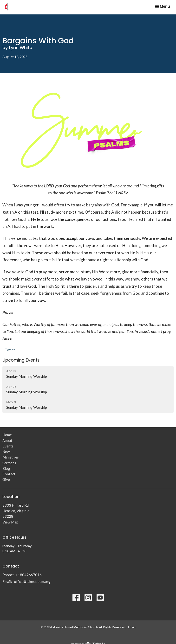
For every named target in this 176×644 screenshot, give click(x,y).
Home (7, 435)
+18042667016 (29, 575)
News (7, 452)
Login (132, 627)
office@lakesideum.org (32, 581)
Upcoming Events (21, 360)
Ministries (11, 457)
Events (8, 446)
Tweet (10, 350)
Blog (6, 468)
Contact (9, 474)
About (7, 440)
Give (6, 479)
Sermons (9, 463)
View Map (10, 522)
